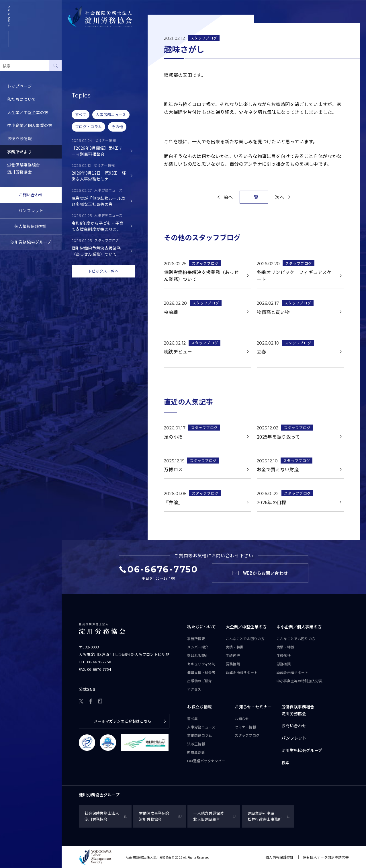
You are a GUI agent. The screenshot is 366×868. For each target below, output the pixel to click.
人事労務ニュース (201, 727)
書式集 (192, 719)
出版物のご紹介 (199, 681)
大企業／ (246, 627)
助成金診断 (196, 752)
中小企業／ (299, 627)
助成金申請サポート (242, 672)
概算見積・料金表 (201, 672)
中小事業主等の (300, 681)
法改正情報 (196, 744)
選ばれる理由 (198, 655)
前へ (228, 197)
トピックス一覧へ (103, 271)
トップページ (19, 86)
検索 (286, 763)
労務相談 (233, 664)
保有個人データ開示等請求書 (326, 857)
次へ (280, 197)
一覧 (254, 197)
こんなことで (245, 639)
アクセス (194, 689)
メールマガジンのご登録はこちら (123, 721)
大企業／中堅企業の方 (28, 112)
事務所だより (19, 152)
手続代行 (233, 655)
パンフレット (31, 210)
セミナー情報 (81, 80)
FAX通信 (206, 761)
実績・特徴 (235, 647)
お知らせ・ (253, 707)
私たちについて (21, 99)
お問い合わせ (31, 195)
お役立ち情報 (19, 138)
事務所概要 (196, 639)
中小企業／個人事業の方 (30, 125)
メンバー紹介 (198, 647)
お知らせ (77, 67)
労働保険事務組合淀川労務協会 (24, 168)
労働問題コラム (199, 735)
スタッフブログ (83, 93)
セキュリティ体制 (201, 664)
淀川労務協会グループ (31, 242)
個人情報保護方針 (31, 226)
